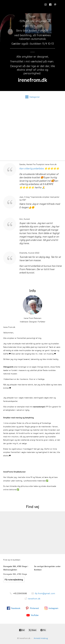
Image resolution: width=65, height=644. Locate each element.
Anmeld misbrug (41, 638)
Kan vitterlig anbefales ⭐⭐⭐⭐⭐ (39, 169)
